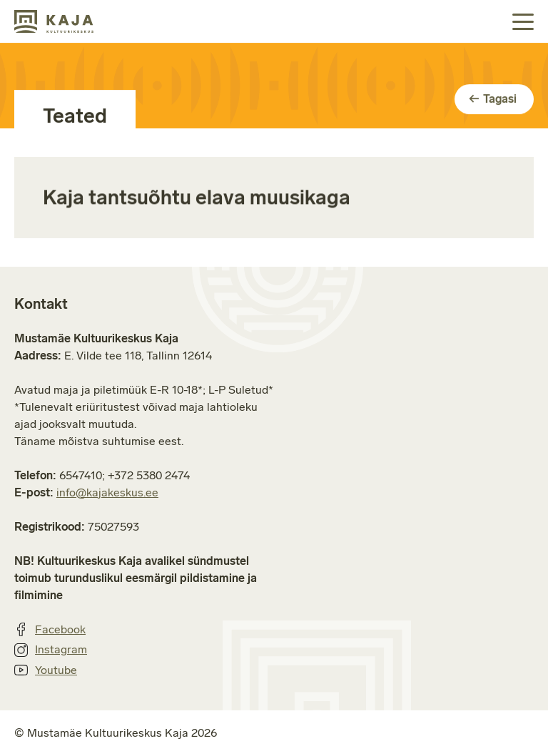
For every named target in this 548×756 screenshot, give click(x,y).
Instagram (51, 650)
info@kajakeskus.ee (107, 492)
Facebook (50, 630)
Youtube (46, 670)
